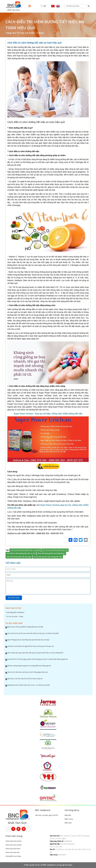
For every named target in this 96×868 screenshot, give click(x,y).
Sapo (70, 865)
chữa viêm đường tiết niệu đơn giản (19, 557)
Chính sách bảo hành (13, 849)
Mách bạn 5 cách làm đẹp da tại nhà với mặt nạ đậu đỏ (25, 679)
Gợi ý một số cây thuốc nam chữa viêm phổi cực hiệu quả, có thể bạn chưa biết (33, 633)
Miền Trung (69, 819)
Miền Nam (68, 823)
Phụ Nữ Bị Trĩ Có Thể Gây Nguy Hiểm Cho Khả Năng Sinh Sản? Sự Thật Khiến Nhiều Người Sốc (38, 659)
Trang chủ (11, 33)
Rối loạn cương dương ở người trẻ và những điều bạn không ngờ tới (29, 666)
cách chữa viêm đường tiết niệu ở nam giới (25, 550)
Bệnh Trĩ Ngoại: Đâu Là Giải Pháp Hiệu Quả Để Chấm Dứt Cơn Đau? (28, 640)
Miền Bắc (68, 815)
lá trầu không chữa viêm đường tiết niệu (48, 557)
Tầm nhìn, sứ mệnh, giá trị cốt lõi (46, 815)
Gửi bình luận (14, 598)
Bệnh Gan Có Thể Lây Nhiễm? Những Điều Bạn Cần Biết (25, 627)
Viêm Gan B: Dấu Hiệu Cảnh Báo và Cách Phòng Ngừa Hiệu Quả (27, 672)
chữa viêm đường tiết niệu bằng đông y (51, 554)
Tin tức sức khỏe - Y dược (30, 33)
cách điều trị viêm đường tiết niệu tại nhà (21, 554)
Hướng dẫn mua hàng (13, 856)
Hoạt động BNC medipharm (15, 612)
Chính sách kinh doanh (14, 841)
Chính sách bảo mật (12, 852)
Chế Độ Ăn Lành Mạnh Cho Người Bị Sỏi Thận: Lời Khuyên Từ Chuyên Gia (31, 646)
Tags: (7, 550)
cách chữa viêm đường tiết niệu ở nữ (55, 550)
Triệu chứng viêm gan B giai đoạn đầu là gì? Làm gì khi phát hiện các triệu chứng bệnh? (35, 653)
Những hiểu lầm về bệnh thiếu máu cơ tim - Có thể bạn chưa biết (29, 685)
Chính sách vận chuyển (14, 845)
